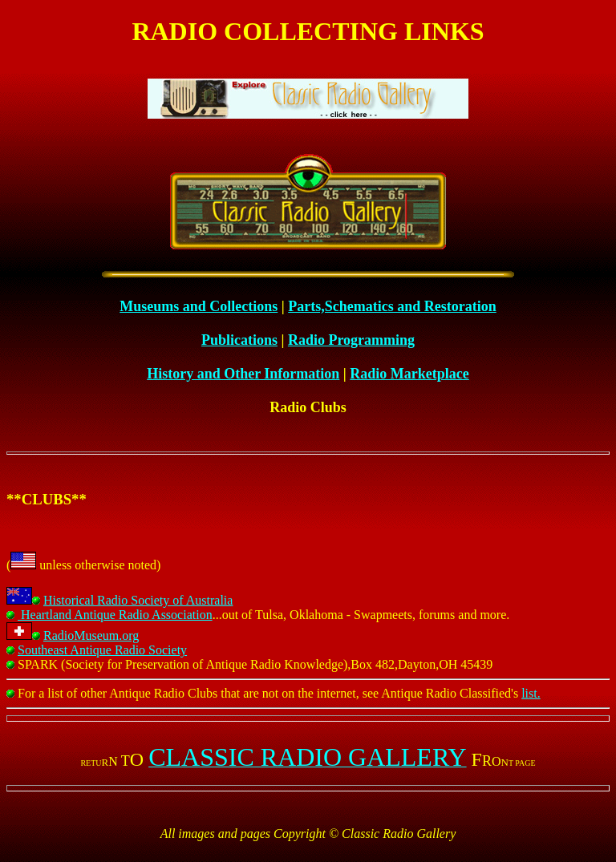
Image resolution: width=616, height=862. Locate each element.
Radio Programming (351, 340)
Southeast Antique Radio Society (97, 650)
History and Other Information (243, 374)
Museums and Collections (199, 306)
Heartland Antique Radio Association (109, 615)
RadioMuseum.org (85, 635)
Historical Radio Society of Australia (132, 600)
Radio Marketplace (409, 374)
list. (531, 693)
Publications (239, 340)
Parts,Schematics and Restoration (392, 306)
